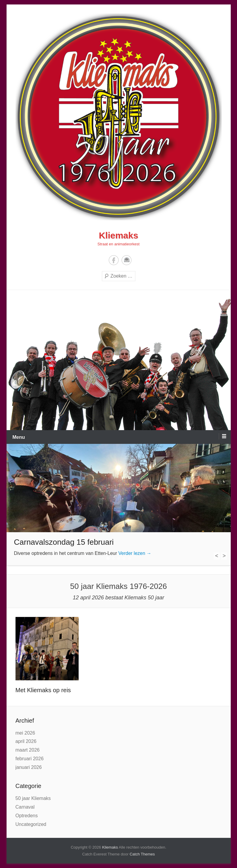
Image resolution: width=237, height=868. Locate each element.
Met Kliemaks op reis (43, 690)
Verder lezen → (135, 553)
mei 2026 (25, 733)
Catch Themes (142, 854)
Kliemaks (119, 235)
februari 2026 (30, 759)
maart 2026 (28, 750)
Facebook (114, 260)
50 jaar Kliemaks (33, 798)
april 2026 (26, 741)
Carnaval (25, 807)
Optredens (27, 816)
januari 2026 (29, 767)
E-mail (127, 260)
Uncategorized (31, 824)
